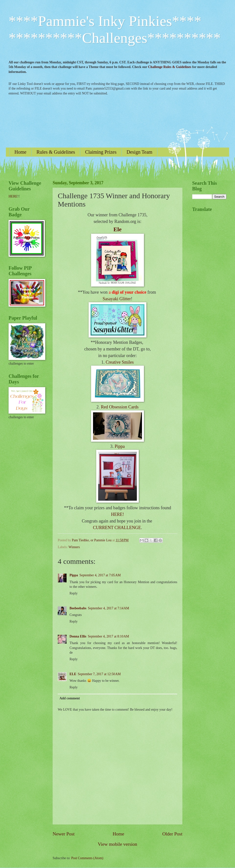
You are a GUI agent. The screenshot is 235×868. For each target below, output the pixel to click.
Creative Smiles (120, 362)
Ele (117, 229)
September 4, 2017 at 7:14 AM (108, 608)
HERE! (118, 514)
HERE (13, 196)
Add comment (70, 698)
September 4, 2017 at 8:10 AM (108, 636)
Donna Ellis (78, 636)
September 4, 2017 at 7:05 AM (100, 575)
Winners (74, 547)
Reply (74, 593)
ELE (73, 674)
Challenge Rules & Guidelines (170, 67)
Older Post (172, 834)
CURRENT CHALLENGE (117, 528)
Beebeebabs (78, 608)
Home (20, 152)
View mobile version (118, 844)
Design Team (139, 152)
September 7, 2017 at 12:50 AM (99, 674)
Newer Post (64, 834)
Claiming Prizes (101, 152)
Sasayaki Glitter (117, 299)
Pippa (120, 446)
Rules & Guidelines (56, 152)
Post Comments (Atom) (87, 858)
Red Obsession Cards (120, 407)
